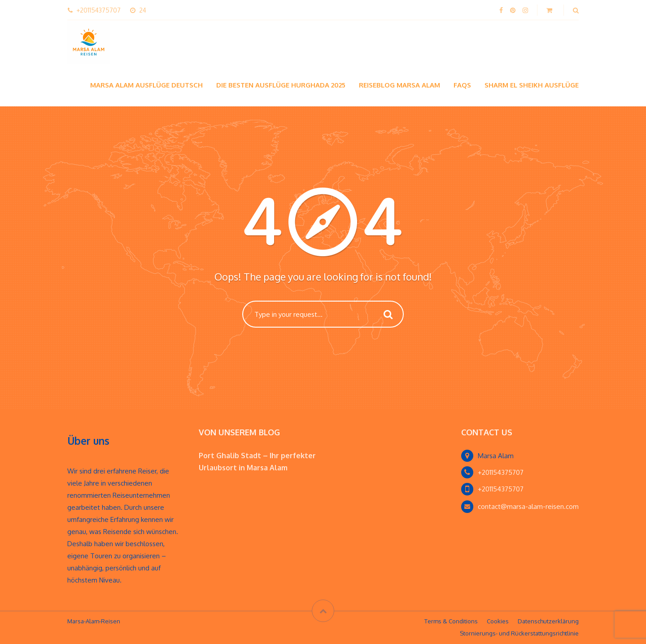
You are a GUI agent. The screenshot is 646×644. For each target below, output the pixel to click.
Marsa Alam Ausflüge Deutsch (146, 85)
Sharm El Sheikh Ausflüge (532, 85)
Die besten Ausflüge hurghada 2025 (281, 85)
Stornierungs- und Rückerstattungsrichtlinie (519, 633)
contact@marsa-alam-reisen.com (528, 506)
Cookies (498, 621)
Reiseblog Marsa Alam (399, 85)
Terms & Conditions (451, 621)
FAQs (462, 85)
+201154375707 (501, 472)
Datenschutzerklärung (548, 621)
